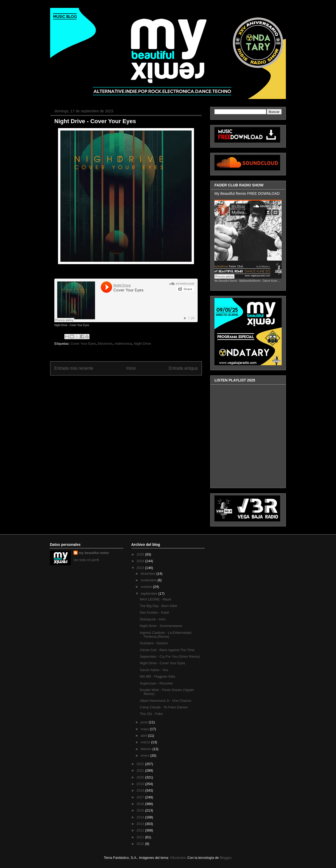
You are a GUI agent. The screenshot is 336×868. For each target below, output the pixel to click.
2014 (141, 817)
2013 (141, 824)
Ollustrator (178, 858)
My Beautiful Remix (226, 281)
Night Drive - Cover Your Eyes (95, 121)
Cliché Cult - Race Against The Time (167, 650)
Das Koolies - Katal (154, 612)
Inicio (131, 368)
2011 (141, 837)
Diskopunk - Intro (153, 619)
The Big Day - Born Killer (158, 606)
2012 (141, 830)
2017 (141, 797)
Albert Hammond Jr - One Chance (166, 701)
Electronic (105, 344)
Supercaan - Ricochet (156, 683)
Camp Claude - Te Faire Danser (164, 707)
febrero (147, 749)
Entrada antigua (183, 368)
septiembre (150, 594)
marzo (146, 742)
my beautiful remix (94, 553)
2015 (141, 810)
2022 (141, 764)
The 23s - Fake (151, 714)
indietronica (124, 344)
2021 (141, 770)
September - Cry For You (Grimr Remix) (170, 657)
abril (144, 736)
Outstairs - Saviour (154, 643)
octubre (147, 587)
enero (146, 755)
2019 (141, 784)
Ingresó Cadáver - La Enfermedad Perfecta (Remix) (166, 635)
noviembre (149, 580)
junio (145, 722)
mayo (145, 729)
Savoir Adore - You (154, 670)
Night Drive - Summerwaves (161, 626)
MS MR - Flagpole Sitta (157, 676)
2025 (141, 554)
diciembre (149, 574)
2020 (141, 777)
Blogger (225, 858)
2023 (141, 568)
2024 (141, 561)
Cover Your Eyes (79, 325)
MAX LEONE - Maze (155, 599)
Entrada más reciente (74, 368)
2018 (141, 790)
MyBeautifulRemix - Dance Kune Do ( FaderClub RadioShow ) (275, 281)
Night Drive (61, 325)
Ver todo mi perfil (86, 560)
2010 (141, 844)
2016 (141, 804)
